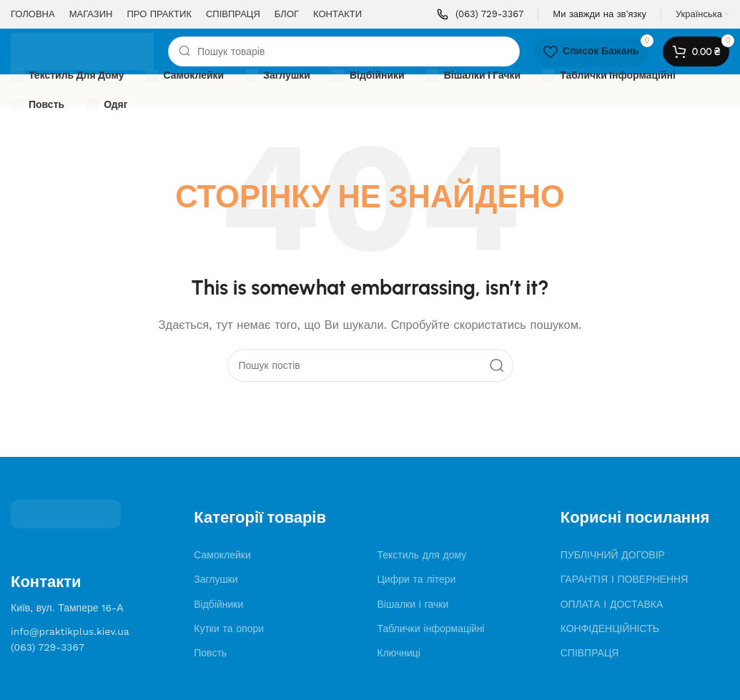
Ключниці (399, 653)
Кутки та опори (229, 628)
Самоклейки (222, 555)
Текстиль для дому (421, 555)
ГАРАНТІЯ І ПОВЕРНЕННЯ (625, 579)
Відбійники (218, 604)
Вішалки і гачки (413, 604)
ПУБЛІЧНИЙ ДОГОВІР (613, 555)
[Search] (344, 51)
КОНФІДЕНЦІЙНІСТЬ (610, 628)
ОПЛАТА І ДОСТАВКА (612, 604)
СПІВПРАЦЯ (590, 653)
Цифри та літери (416, 579)
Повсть (210, 653)
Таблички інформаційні (430, 628)
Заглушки (216, 579)
